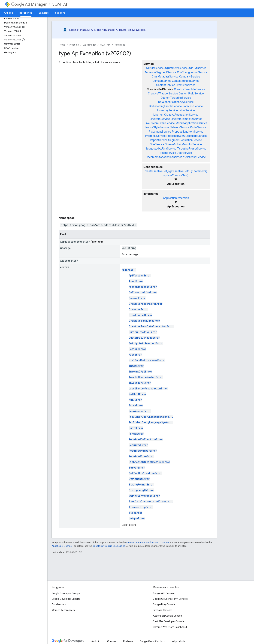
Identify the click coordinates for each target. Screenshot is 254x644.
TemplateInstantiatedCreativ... (151, 501)
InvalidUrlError (140, 383)
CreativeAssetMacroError (146, 304)
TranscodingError (141, 507)
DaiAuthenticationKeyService (176, 102)
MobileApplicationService (191, 123)
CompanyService (190, 77)
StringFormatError (141, 485)
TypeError (136, 513)
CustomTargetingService (176, 98)
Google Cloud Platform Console (170, 599)
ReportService (159, 140)
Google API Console (164, 593)
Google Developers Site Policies (109, 546)
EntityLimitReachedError (146, 343)
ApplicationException (176, 198)
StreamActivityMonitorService (183, 144)
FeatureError (137, 349)
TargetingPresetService (192, 149)
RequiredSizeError (141, 456)
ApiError (128, 270)
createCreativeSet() (157, 171)
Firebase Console (162, 610)
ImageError (136, 366)
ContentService (166, 85)
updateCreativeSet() (176, 175)
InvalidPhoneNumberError (146, 377)
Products (74, 45)
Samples (44, 13)
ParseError (136, 405)
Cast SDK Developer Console (169, 621)
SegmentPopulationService (185, 140)
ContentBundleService (186, 81)
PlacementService (160, 132)
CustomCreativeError (143, 332)
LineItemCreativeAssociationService (176, 115)
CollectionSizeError (143, 292)
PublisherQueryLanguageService (187, 136)
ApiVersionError (140, 275)
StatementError (139, 479)
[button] (23, 27)
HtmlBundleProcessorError (147, 360)
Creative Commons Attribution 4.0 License (147, 542)
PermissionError (140, 411)
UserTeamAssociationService (164, 157)
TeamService (168, 153)
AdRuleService (155, 68)
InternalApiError (140, 372)
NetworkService (180, 127)
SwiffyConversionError (144, 496)
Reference (120, 45)
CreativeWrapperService (163, 93)
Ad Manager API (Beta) (114, 30)
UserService (184, 153)
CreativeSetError (141, 315)
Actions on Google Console (168, 616)
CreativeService (186, 85)
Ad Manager (29, 4)
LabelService (187, 110)
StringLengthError (141, 490)
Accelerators (59, 604)
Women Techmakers (63, 610)
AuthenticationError (143, 287)
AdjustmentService (176, 68)
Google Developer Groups (66, 593)
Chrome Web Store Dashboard (170, 627)
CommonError (137, 298)
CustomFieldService (191, 93)
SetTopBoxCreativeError (145, 473)
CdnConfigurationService (192, 72)
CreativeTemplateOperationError (151, 326)
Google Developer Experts (66, 599)
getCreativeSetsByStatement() (188, 171)
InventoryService (167, 110)
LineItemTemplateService (186, 119)
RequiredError (138, 445)
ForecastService (193, 106)
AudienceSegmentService (160, 72)
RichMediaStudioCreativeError (149, 462)
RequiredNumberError (143, 451)
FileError (135, 355)
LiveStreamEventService (160, 123)
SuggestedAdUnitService (161, 149)
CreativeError (138, 309)
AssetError (136, 281)
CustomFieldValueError (144, 338)
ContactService (162, 81)
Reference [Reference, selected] (26, 13)
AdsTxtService (197, 68)
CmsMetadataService (165, 77)
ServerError (137, 468)
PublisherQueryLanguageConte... (151, 417)
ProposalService (155, 136)
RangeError (136, 434)
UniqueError (137, 518)
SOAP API (61, 4)
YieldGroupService (194, 157)
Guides (9, 13)
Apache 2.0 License (62, 546)
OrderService (198, 127)
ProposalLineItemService (188, 132)
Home (62, 45)
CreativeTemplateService (190, 89)
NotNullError (138, 394)
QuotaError (136, 428)
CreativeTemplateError (144, 321)
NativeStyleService (157, 127)
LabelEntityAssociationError (148, 388)
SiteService (157, 144)
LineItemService (160, 119)
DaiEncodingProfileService (165, 106)
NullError (135, 400)
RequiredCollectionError (146, 439)
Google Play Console (164, 604)
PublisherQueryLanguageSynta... (151, 422)
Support (60, 13)
